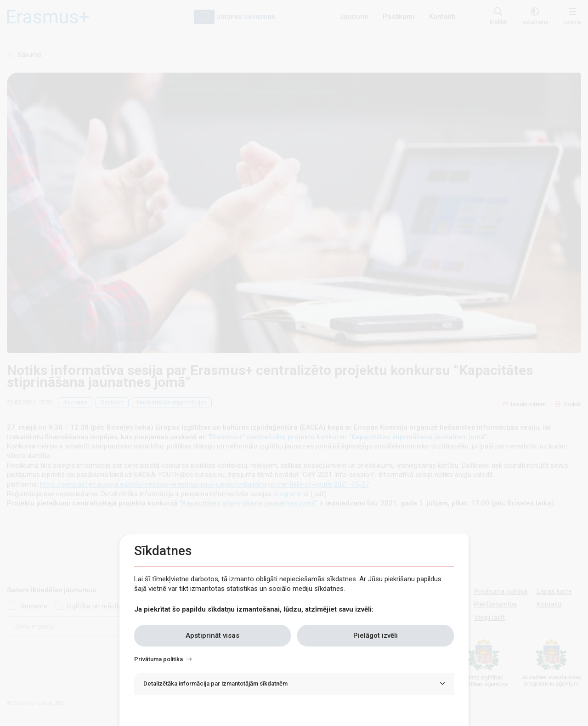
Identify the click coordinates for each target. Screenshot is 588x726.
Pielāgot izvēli (376, 635)
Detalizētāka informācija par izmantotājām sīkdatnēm (215, 683)
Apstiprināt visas (212, 635)
